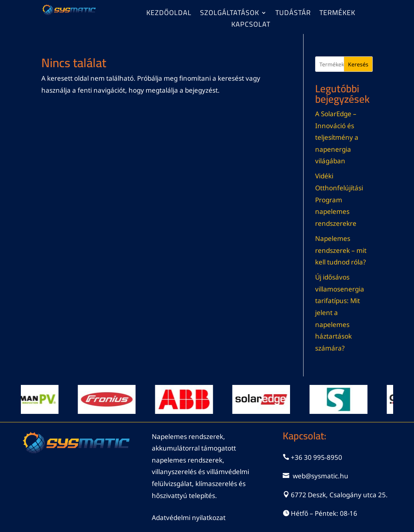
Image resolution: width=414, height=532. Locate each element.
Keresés (358, 64)
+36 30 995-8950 (316, 457)
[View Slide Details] (32, 399)
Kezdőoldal (169, 14)
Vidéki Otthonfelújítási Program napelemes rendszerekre (339, 199)
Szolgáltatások (230, 14)
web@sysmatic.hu (321, 476)
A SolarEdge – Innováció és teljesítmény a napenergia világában (337, 137)
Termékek (337, 14)
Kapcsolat (251, 26)
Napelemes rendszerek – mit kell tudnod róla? (341, 250)
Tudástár (293, 14)
